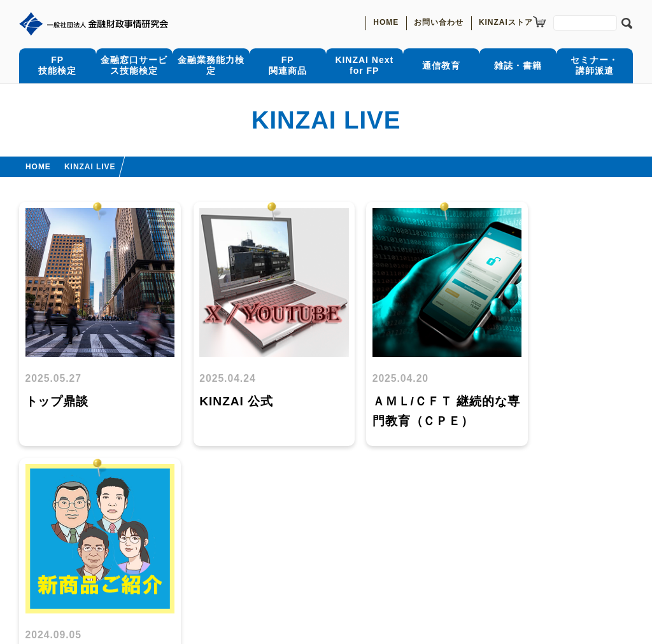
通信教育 (441, 65)
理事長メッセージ (393, 568)
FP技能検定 (57, 65)
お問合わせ (104, 568)
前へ (301, 476)
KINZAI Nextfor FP (365, 65)
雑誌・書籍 (518, 65)
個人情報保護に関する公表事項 (308, 582)
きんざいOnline (307, 528)
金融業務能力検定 (211, 65)
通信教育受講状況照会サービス (186, 528)
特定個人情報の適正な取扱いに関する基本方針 (119, 582)
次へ (351, 476)
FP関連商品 (288, 65)
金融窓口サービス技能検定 (134, 65)
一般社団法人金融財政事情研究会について (241, 568)
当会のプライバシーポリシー (81, 595)
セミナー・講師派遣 (594, 65)
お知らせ (38, 568)
